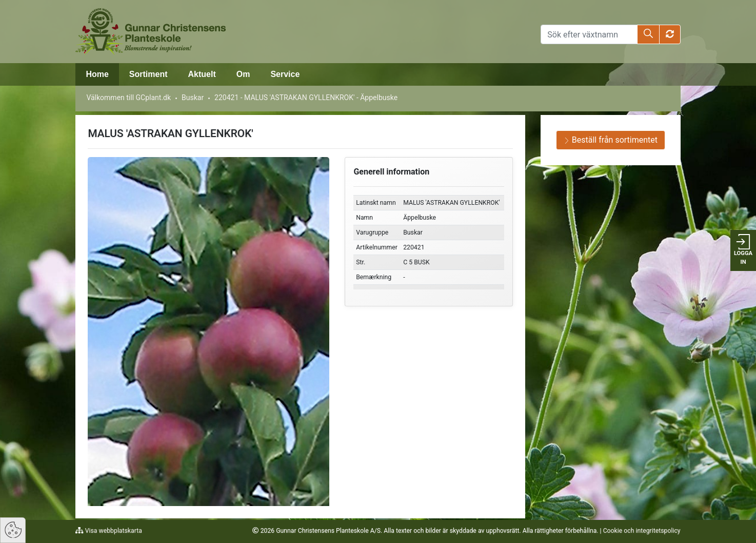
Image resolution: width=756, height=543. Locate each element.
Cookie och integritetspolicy (642, 531)
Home (97, 74)
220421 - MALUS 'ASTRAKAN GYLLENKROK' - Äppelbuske (306, 98)
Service (285, 74)
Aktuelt (202, 74)
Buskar (193, 98)
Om (243, 74)
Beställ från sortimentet (611, 140)
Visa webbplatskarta (113, 531)
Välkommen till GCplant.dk (128, 98)
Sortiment (148, 74)
